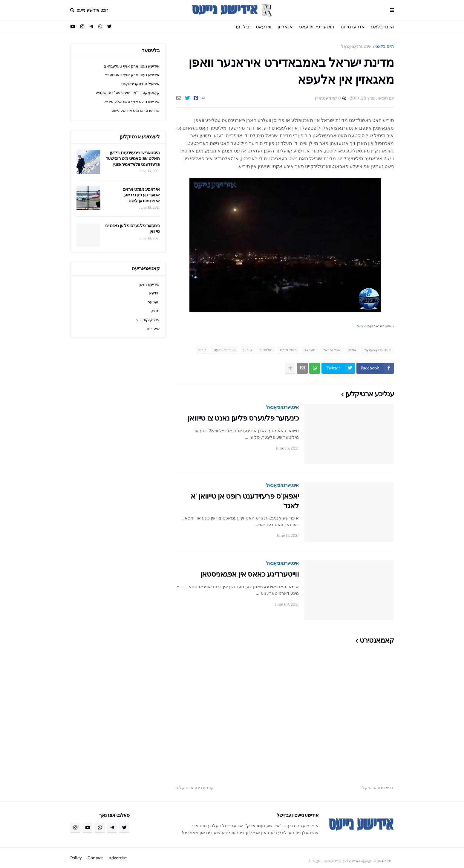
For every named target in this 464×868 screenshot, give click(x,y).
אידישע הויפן (149, 284)
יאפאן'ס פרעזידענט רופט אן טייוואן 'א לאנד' (245, 501)
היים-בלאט (382, 27)
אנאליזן (285, 27)
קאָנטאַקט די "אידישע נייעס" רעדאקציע (128, 93)
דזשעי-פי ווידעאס (317, 27)
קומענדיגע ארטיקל (197, 788)
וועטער (154, 302)
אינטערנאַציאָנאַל (356, 46)
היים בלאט (385, 46)
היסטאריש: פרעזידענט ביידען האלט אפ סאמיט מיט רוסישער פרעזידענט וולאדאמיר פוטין (133, 158)
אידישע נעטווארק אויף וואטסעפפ (132, 75)
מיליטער (266, 350)
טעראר (310, 350)
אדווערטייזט (353, 27)
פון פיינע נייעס (225, 350)
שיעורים (153, 329)
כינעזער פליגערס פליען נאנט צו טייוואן (243, 418)
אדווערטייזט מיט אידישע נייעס (135, 110)
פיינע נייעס (363, 326)
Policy (76, 858)
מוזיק (155, 311)
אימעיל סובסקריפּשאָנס (140, 84)
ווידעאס (264, 27)
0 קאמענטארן (328, 98)
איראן (352, 350)
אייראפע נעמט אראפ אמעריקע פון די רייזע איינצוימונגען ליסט (141, 195)
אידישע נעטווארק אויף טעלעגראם (132, 66)
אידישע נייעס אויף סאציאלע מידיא (132, 101)
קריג (203, 350)
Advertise (118, 858)
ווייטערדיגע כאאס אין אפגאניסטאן (250, 574)
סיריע (248, 350)
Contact (95, 858)
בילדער (242, 27)
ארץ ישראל (332, 350)
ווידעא (154, 293)
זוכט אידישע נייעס (92, 10)
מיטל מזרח (288, 350)
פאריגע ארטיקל (377, 788)
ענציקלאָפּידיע (148, 320)
